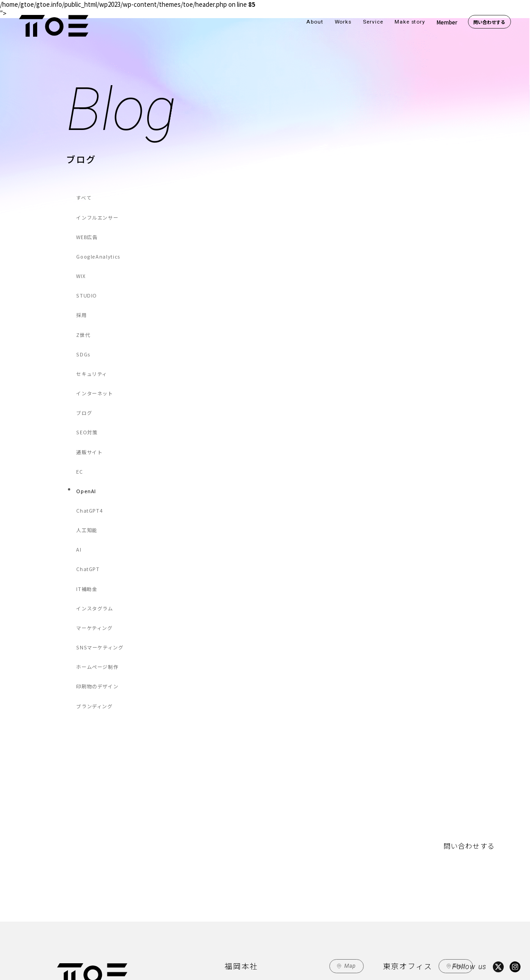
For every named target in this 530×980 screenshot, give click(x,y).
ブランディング (94, 609)
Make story (410, 22)
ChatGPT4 (90, 450)
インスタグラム (95, 530)
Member (447, 22)
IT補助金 (87, 514)
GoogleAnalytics (97, 244)
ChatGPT (89, 498)
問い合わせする (489, 22)
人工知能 (87, 467)
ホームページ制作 (97, 578)
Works (343, 22)
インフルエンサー (97, 212)
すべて (85, 196)
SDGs (84, 324)
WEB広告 (88, 228)
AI (80, 483)
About (315, 22)
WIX (82, 260)
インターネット (95, 355)
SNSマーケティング (99, 562)
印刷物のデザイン (97, 593)
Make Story (164, 938)
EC (81, 419)
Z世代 (84, 308)
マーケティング (94, 546)
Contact (238, 938)
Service (373, 22)
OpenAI (87, 435)
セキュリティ (92, 339)
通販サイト (90, 403)
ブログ (85, 371)
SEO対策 (88, 387)
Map (350, 868)
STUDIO (87, 276)
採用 (83, 292)
